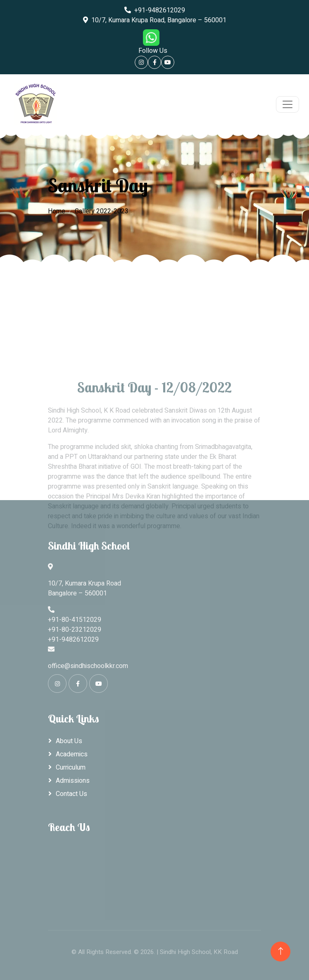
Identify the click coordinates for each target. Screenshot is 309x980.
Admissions (73, 781)
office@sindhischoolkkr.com (88, 666)
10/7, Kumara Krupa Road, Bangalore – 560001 (155, 20)
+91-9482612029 (155, 10)
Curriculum (71, 767)
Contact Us (71, 794)
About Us (69, 741)
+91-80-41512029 (75, 620)
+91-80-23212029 (75, 630)
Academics (72, 754)
